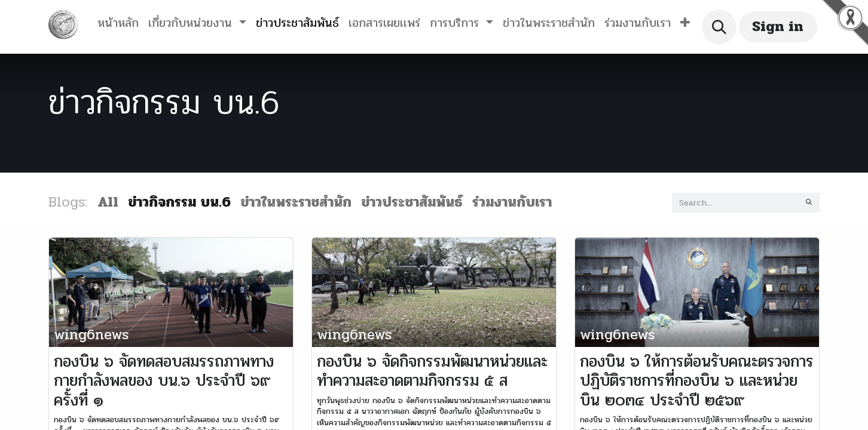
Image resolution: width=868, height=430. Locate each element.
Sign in (778, 27)
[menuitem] (118, 23)
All (108, 202)
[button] (685, 23)
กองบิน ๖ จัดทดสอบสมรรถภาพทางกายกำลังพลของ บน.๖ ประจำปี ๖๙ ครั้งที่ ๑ (164, 381)
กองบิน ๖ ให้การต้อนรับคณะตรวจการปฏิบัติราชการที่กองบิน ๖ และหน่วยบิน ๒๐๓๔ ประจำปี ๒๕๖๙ (697, 381)
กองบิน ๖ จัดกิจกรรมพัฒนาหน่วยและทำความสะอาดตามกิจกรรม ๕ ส (432, 371)
